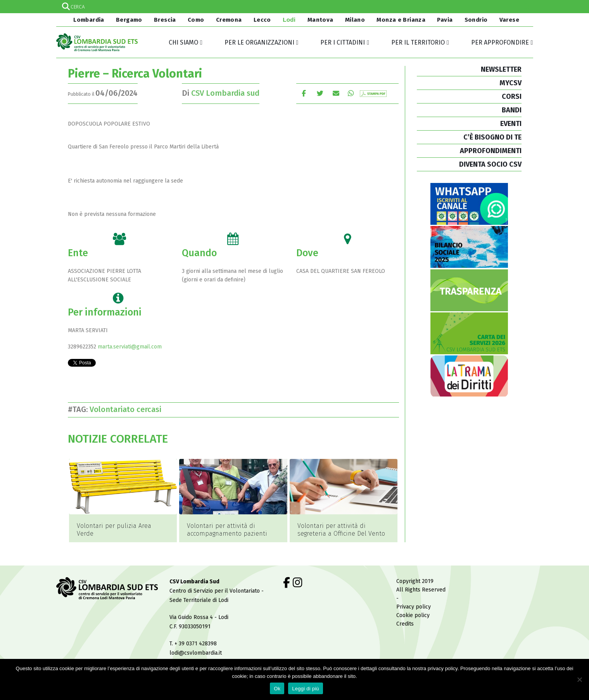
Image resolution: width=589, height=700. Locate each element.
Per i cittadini (343, 42)
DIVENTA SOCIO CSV (490, 164)
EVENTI (511, 124)
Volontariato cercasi (127, 409)
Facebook (304, 93)
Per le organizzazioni (259, 42)
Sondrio (476, 20)
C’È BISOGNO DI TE (492, 137)
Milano (355, 20)
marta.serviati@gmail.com (130, 347)
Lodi (289, 20)
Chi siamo (183, 42)
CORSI (512, 97)
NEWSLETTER (501, 69)
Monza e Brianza (401, 20)
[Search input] (294, 7)
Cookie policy (413, 603)
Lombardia (88, 20)
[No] (579, 679)
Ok (277, 689)
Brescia (165, 20)
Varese (509, 20)
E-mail (336, 93)
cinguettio (320, 93)
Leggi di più (306, 689)
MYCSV (510, 83)
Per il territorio (418, 42)
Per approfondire (500, 42)
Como (196, 20)
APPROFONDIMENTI (491, 151)
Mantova (320, 20)
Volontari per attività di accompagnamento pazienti (227, 530)
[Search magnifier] (527, 7)
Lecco (262, 20)
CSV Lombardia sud (225, 93)
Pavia (445, 20)
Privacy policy (414, 595)
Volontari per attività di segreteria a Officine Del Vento (341, 530)
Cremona (229, 20)
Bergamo (129, 20)
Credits (405, 612)
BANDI (512, 110)
